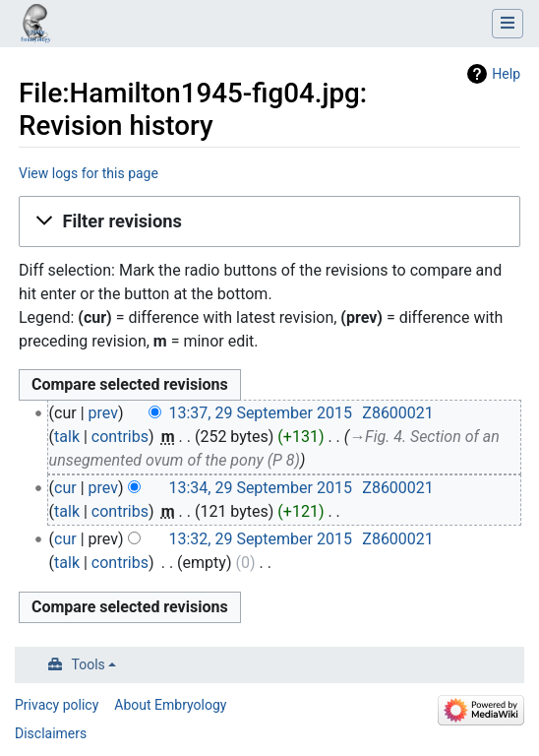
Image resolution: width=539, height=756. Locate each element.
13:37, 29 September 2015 (260, 413)
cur (65, 488)
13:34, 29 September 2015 (260, 488)
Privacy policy (57, 705)
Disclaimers (51, 733)
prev (103, 413)
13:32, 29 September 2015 (260, 539)
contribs (120, 437)
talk (67, 437)
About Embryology (170, 705)
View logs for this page (89, 173)
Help (506, 74)
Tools (89, 664)
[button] (269, 221)
